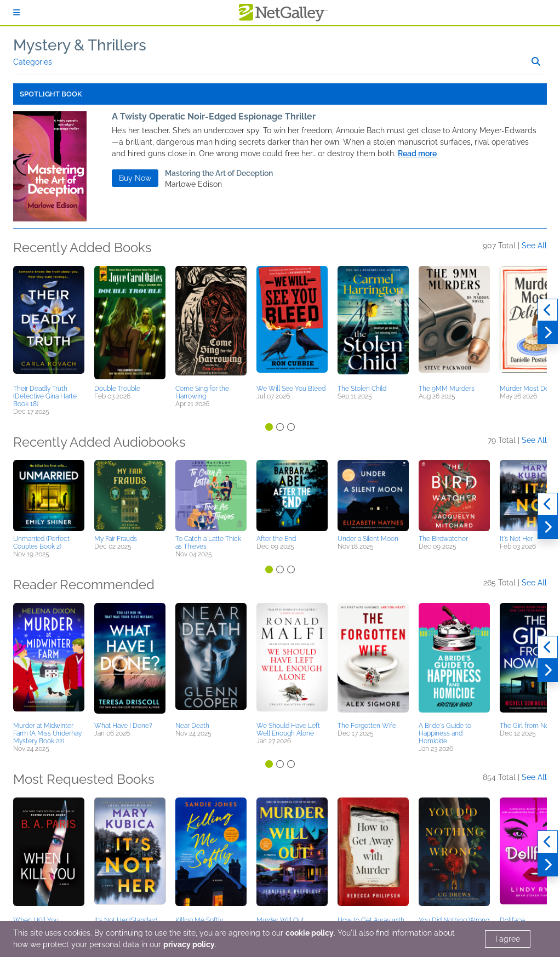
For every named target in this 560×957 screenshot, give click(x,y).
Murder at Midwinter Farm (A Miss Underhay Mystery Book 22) (47, 733)
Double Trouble (117, 389)
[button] (49, 323)
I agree (508, 939)
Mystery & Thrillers (80, 45)
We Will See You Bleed (291, 389)
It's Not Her (516, 539)
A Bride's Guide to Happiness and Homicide (445, 733)
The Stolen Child (362, 389)
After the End (276, 539)
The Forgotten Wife (367, 726)
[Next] (548, 333)
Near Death (192, 726)
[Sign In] (16, 13)
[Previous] (548, 310)
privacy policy (189, 944)
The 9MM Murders (447, 389)
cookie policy (310, 933)
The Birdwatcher (443, 539)
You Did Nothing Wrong (454, 920)
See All (534, 246)
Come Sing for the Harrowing (202, 392)
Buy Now (135, 178)
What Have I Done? (123, 726)
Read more (417, 153)
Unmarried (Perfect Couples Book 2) (41, 543)
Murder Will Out (280, 920)
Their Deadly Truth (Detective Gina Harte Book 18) (45, 396)
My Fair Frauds (116, 539)
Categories (33, 62)
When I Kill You (36, 920)
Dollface (512, 920)
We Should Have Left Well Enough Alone (288, 730)
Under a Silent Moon (368, 539)
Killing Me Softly (199, 920)
